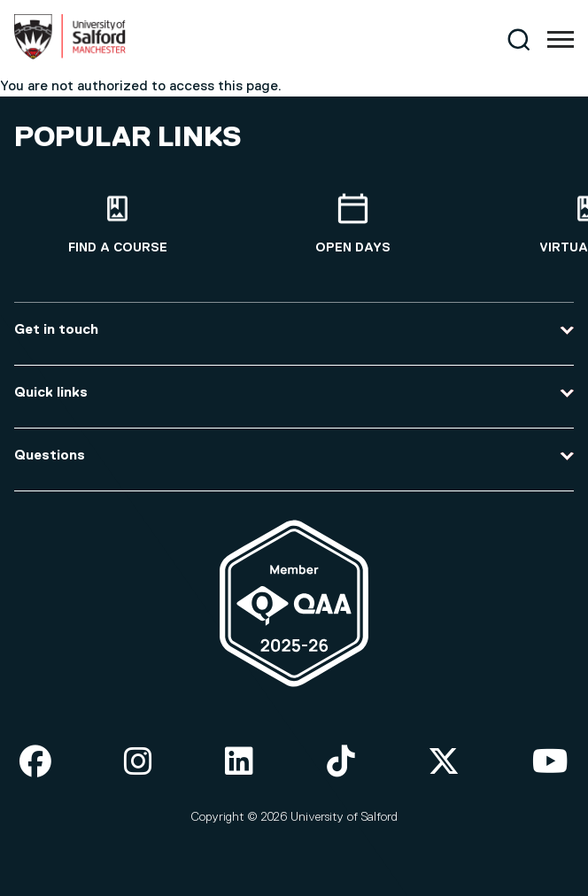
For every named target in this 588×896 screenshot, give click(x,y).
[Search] (518, 39)
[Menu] (561, 40)
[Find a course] (118, 224)
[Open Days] (353, 224)
